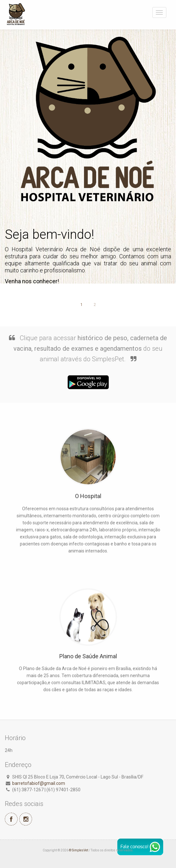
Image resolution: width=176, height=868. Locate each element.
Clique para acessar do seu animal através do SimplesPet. (90, 348)
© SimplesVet (79, 850)
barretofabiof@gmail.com (39, 783)
